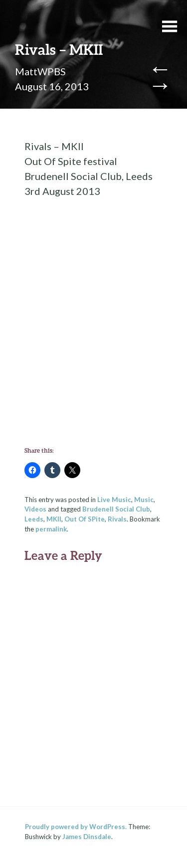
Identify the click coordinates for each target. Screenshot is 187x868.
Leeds (34, 519)
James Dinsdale (87, 837)
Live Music (114, 500)
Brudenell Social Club (116, 509)
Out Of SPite (85, 519)
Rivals (117, 519)
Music (144, 500)
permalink (51, 529)
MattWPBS (40, 71)
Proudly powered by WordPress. (76, 827)
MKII (54, 519)
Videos (35, 509)
